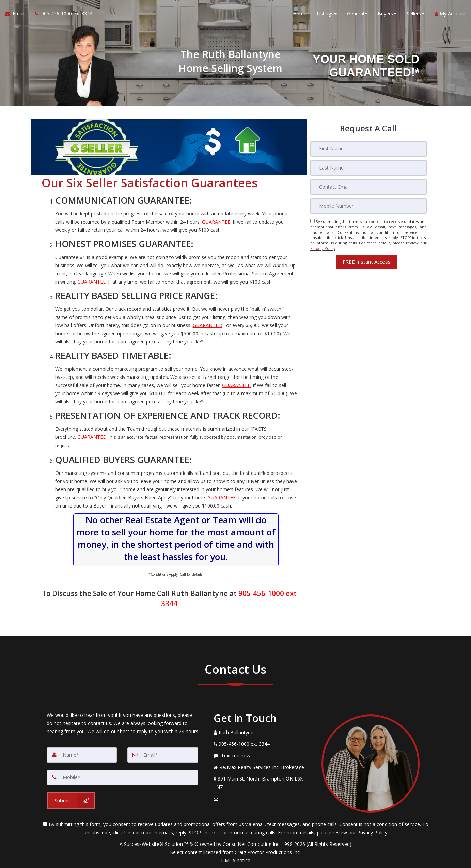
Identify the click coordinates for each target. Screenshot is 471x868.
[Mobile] (368, 206)
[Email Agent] (17, 14)
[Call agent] (61, 14)
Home (300, 13)
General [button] (357, 13)
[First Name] (368, 149)
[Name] (82, 755)
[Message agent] (263, 756)
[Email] (368, 187)
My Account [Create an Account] (450, 13)
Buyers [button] (387, 13)
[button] (367, 262)
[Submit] (71, 801)
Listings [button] (327, 13)
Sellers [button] (415, 13)
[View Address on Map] (263, 783)
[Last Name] (368, 168)
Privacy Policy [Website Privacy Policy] (323, 248)
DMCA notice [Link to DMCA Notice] (236, 860)
